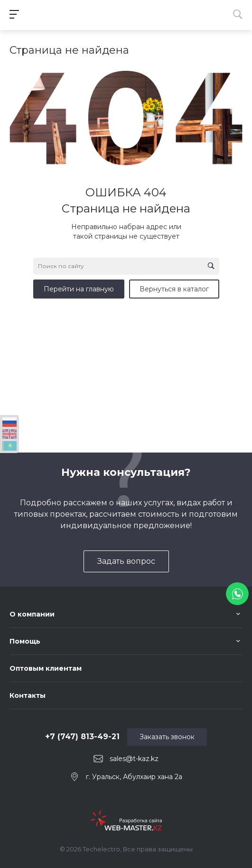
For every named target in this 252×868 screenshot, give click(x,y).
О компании (32, 614)
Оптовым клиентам (46, 668)
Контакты (28, 695)
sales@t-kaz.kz (134, 759)
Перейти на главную (79, 289)
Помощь (25, 641)
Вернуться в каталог (174, 289)
